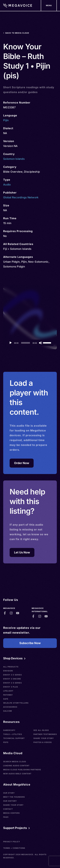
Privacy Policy (12, 842)
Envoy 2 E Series (12, 675)
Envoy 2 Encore (12, 679)
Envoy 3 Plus (11, 687)
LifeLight (8, 691)
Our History (10, 801)
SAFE (6, 699)
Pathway (8, 695)
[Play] (11, 343)
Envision (8, 671)
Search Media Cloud (15, 762)
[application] (30, 343)
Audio (7, 185)
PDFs (6, 742)
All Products (11, 667)
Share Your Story (44, 738)
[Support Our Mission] (49, 5)
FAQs (6, 817)
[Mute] (40, 343)
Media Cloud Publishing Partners (22, 770)
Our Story (9, 793)
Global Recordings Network (21, 197)
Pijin (6, 120)
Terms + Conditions (14, 848)
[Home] (18, 5)
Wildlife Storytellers (16, 703)
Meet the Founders (14, 797)
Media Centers (11, 813)
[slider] (26, 343)
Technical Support (14, 738)
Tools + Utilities (13, 734)
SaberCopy (9, 730)
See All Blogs (41, 730)
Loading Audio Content (16, 766)
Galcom (8, 711)
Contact (8, 809)
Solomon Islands (14, 159)
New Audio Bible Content (17, 774)
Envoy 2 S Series (12, 683)
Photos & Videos (43, 742)
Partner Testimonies (45, 734)
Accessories (10, 707)
